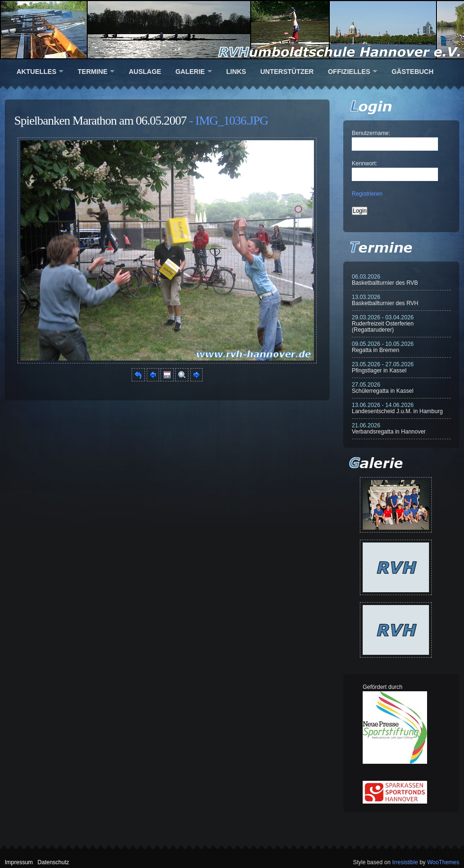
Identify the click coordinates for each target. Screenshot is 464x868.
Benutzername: (371, 133)
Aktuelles (36, 72)
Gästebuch (413, 72)
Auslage (145, 72)
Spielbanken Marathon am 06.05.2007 (100, 121)
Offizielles (349, 72)
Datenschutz (53, 862)
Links (236, 72)
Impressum (19, 862)
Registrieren (367, 194)
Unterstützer (287, 72)
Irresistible (405, 862)
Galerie (190, 72)
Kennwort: (365, 163)
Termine (93, 72)
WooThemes (443, 862)
